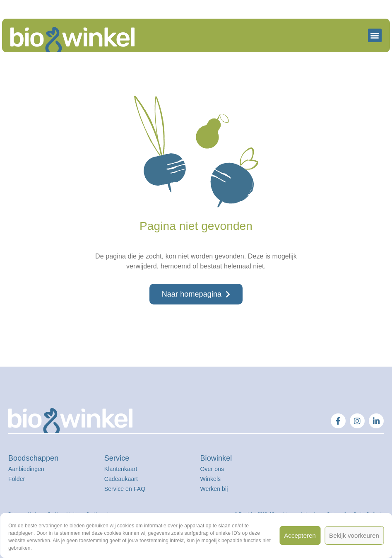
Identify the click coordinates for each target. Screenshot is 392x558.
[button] (375, 35)
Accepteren (300, 535)
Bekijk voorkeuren (354, 535)
